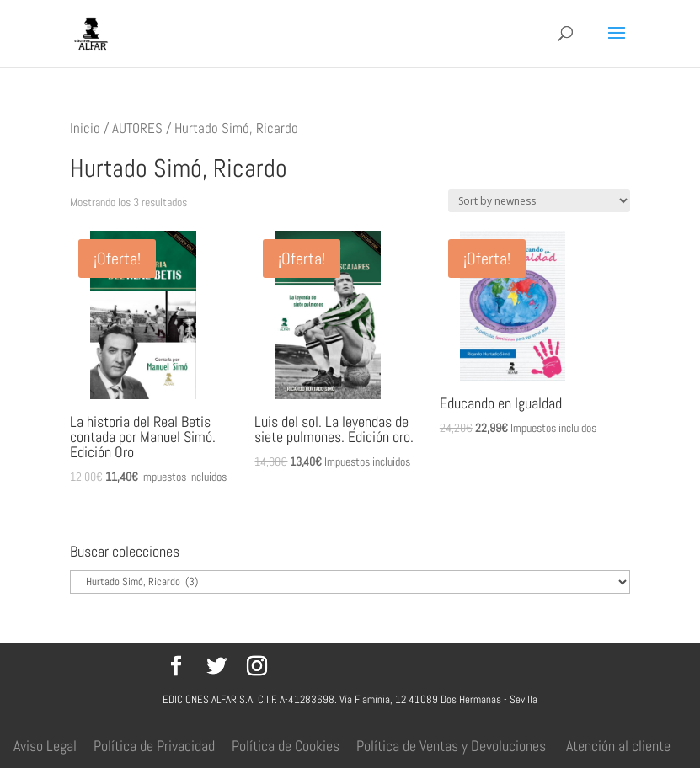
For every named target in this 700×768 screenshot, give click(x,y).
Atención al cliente (618, 746)
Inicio (85, 128)
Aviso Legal (45, 746)
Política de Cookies (286, 746)
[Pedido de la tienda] (539, 201)
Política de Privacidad (154, 746)
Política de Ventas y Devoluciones (451, 746)
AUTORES (137, 128)
